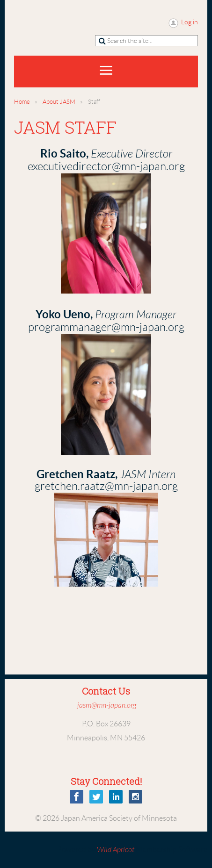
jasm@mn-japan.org (107, 705)
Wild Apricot (116, 850)
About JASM (59, 102)
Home (22, 102)
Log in (190, 22)
